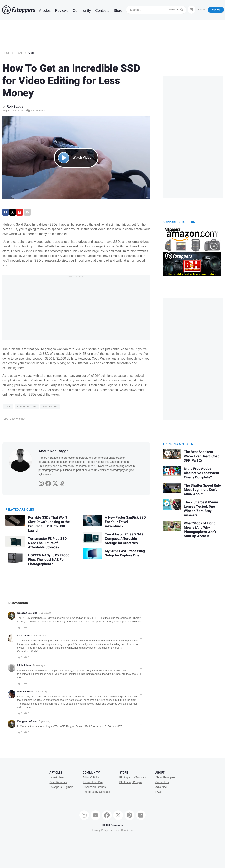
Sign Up (216, 10)
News (19, 53)
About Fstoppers (166, 777)
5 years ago (45, 613)
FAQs (159, 792)
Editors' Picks (91, 777)
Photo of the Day (93, 782)
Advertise (161, 787)
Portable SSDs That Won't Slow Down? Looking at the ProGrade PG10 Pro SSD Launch (49, 524)
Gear (31, 53)
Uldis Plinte (24, 665)
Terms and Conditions (121, 830)
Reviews (62, 11)
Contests (102, 11)
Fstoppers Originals (61, 787)
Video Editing (50, 406)
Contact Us (162, 782)
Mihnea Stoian (26, 692)
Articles (45, 11)
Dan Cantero (25, 636)
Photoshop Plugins (131, 782)
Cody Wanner (17, 419)
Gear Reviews (58, 782)
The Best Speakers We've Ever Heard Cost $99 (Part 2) (201, 456)
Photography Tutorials (132, 777)
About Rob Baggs (54, 451)
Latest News (57, 777)
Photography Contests (96, 792)
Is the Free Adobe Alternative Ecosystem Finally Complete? (201, 473)
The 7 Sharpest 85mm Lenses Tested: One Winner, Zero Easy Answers (201, 509)
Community (82, 11)
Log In (201, 10)
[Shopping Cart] (191, 10)
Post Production (27, 406)
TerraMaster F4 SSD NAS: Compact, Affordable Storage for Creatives (125, 539)
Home (6, 53)
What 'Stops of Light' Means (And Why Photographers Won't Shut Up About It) (200, 530)
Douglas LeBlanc (27, 613)
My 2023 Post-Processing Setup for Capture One (125, 553)
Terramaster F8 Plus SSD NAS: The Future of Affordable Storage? (47, 543)
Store (118, 11)
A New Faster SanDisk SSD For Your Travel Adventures (125, 522)
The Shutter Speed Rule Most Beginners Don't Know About (202, 490)
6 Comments (36, 111)
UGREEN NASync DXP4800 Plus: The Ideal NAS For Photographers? (49, 560)
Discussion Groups (94, 787)
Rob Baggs (15, 106)
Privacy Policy (100, 830)
